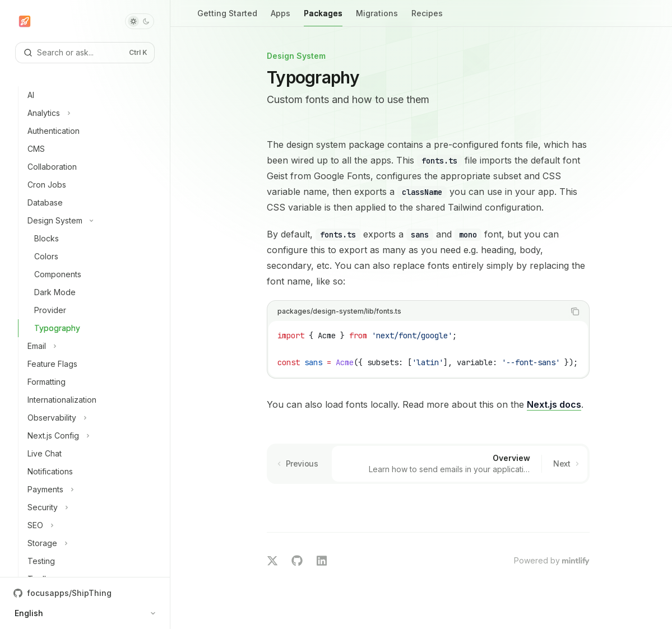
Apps (281, 18)
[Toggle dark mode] (140, 21)
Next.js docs (554, 404)
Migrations (377, 18)
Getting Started (227, 18)
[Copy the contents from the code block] (575, 311)
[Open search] (85, 53)
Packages (323, 18)
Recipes (427, 18)
